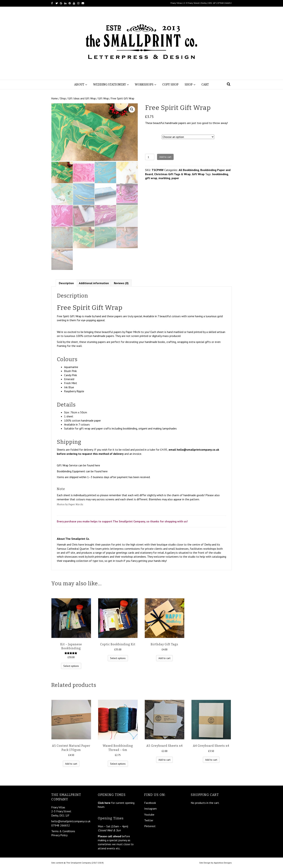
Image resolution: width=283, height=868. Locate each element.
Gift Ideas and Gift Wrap (82, 98)
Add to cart (165, 157)
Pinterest (150, 826)
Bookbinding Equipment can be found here (82, 471)
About (79, 85)
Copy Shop (170, 85)
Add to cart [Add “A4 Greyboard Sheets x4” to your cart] (211, 759)
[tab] (66, 282)
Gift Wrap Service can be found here (78, 465)
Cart (205, 85)
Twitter (149, 820)
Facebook (150, 803)
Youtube (149, 814)
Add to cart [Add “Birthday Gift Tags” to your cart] (164, 658)
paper (175, 178)
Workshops (144, 85)
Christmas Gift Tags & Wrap (172, 174)
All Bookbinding (189, 170)
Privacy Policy (59, 835)
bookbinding (220, 174)
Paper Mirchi (133, 331)
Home (55, 98)
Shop (189, 85)
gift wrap (151, 178)
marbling (164, 178)
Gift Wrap (104, 98)
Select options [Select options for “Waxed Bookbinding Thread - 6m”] (118, 763)
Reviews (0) (121, 283)
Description (66, 283)
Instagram (150, 809)
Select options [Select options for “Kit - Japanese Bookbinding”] (71, 666)
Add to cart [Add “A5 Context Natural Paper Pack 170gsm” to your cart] (71, 763)
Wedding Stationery (110, 85)
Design (150, 136)
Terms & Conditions (63, 831)
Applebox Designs (223, 863)
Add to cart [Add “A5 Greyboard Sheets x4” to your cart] (164, 759)
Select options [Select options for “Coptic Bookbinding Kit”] (118, 658)
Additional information (94, 283)
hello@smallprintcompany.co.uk (198, 449)
